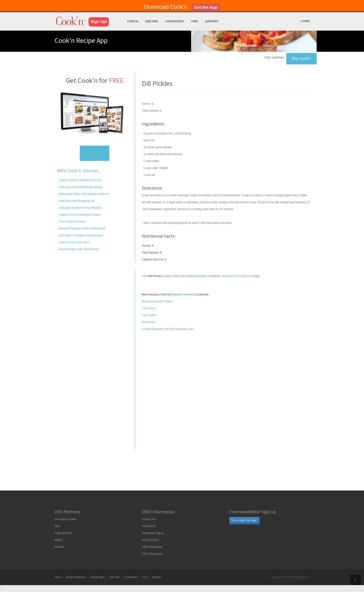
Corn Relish (149, 315)
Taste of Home (63, 533)
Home (58, 577)
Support (212, 21)
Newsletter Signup (153, 533)
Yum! (194, 21)
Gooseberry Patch (66, 519)
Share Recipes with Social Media (79, 249)
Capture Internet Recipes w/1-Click (80, 180)
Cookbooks (175, 21)
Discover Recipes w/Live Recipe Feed (82, 228)
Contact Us (149, 519)
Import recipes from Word (74, 242)
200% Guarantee (152, 547)
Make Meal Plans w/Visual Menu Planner (84, 194)
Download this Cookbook (237, 276)
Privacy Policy (150, 540)
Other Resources (152, 554)
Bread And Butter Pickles (157, 301)
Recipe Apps (97, 577)
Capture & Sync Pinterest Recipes (79, 215)
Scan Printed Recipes (72, 222)
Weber (59, 540)
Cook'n (133, 21)
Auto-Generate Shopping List (76, 201)
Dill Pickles (149, 322)
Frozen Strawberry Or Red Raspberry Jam (168, 329)
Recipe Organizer (76, 577)
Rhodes (59, 547)
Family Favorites (183, 295)
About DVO (149, 526)
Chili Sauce (149, 308)
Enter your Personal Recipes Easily (80, 187)
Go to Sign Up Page (245, 520)
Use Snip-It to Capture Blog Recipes (81, 235)
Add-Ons (152, 21)
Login (305, 21)
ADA (57, 526)
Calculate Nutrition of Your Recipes (80, 208)
